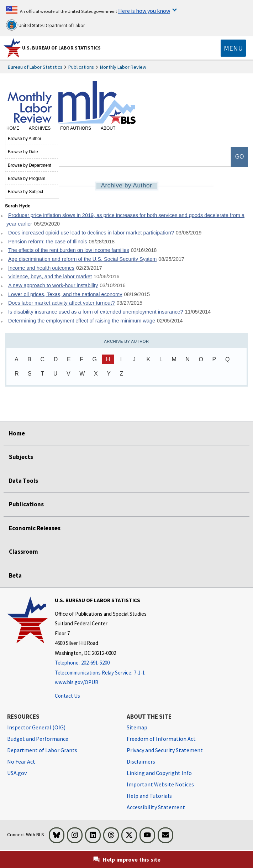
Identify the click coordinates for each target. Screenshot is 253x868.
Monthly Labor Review (123, 67)
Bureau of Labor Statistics (35, 67)
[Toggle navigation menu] (233, 48)
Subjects (21, 457)
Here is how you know (144, 11)
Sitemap (137, 727)
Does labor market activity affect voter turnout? (62, 303)
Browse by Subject (25, 192)
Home (13, 128)
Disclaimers (141, 761)
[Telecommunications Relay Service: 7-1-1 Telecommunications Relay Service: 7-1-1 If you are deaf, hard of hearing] (101, 673)
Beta (15, 575)
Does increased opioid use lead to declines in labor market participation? (91, 233)
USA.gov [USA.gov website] (17, 773)
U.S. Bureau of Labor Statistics (61, 48)
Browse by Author (25, 139)
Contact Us (67, 696)
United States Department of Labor (45, 25)
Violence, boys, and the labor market (50, 277)
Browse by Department (30, 165)
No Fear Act (21, 761)
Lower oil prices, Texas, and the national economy (65, 294)
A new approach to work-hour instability (53, 285)
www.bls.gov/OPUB (77, 682)
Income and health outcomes (41, 268)
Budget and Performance (38, 739)
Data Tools (23, 481)
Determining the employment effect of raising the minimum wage (82, 321)
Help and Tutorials (149, 796)
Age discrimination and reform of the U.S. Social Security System (82, 259)
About (108, 128)
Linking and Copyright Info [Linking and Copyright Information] (159, 773)
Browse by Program (27, 179)
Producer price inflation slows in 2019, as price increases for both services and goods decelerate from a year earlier (125, 220)
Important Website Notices (160, 784)
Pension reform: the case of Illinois (48, 242)
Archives (40, 128)
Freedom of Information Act (161, 739)
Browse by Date (23, 152)
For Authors (76, 128)
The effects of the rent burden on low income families (69, 250)
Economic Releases (35, 528)
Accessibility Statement (156, 807)
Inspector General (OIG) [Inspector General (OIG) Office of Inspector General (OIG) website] (36, 727)
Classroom (23, 552)
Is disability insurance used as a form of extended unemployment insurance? (96, 312)
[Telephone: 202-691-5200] (101, 663)
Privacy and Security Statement (165, 750)
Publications (81, 67)
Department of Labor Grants (42, 750)
